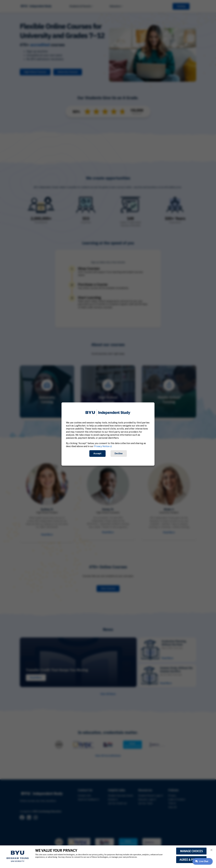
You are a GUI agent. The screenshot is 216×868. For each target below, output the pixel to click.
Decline (119, 453)
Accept (97, 453)
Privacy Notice (102, 446)
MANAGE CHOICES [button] (191, 851)
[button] (211, 850)
